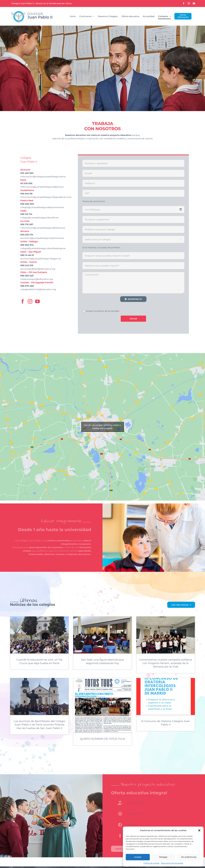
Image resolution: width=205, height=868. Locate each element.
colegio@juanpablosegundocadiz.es (39, 218)
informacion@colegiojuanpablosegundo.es (43, 177)
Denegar (163, 857)
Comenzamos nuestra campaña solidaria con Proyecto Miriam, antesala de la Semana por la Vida (166, 663)
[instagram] (30, 301)
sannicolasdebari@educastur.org (38, 269)
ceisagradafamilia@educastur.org (38, 289)
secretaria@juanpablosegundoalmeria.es (42, 238)
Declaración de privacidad (172, 863)
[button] (199, 830)
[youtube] (37, 301)
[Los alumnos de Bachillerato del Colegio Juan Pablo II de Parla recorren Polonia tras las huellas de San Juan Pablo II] (39, 696)
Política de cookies (151, 863)
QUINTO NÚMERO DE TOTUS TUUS (102, 739)
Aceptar (138, 857)
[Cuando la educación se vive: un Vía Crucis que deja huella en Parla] (39, 635)
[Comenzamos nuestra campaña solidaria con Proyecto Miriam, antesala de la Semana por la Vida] (166, 635)
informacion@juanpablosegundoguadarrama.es (46, 197)
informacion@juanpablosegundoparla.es (42, 187)
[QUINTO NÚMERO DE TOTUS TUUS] (102, 705)
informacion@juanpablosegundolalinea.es (43, 228)
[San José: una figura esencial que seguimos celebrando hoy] (102, 635)
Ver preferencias (189, 857)
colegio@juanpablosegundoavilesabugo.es (43, 248)
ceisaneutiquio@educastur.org (37, 279)
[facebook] (23, 301)
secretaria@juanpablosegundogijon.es (41, 259)
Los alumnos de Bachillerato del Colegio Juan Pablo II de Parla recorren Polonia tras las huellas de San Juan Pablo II (39, 725)
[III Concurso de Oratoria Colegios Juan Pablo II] (166, 696)
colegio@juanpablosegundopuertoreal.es (42, 207)
